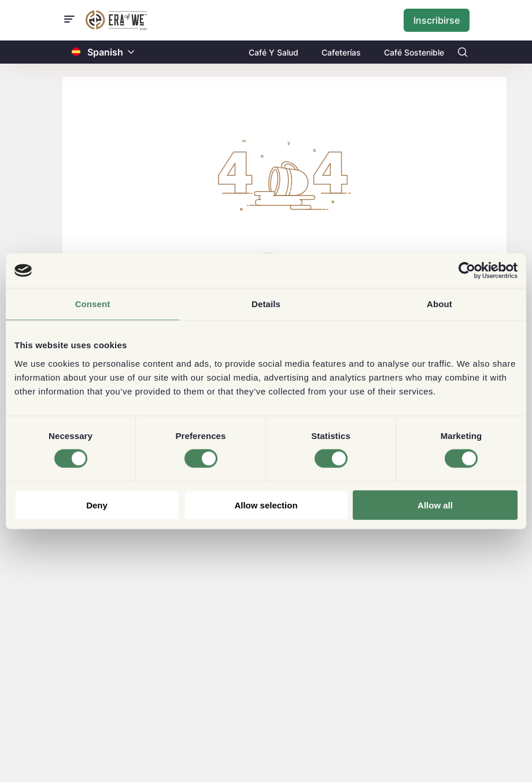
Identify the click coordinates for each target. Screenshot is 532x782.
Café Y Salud (274, 52)
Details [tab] (266, 304)
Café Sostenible (414, 52)
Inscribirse (437, 20)
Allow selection (266, 505)
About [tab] (439, 304)
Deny (97, 505)
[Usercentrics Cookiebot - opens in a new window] (467, 271)
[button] (131, 52)
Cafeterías (341, 52)
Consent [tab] (93, 304)
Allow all (435, 505)
